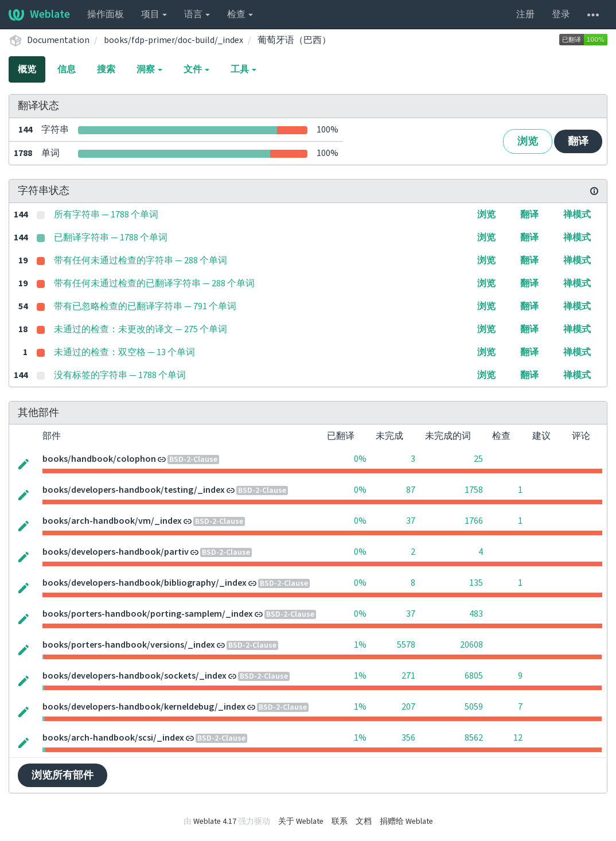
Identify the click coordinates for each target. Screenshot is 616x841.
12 (518, 738)
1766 (474, 521)
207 (408, 707)
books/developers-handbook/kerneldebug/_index (144, 707)
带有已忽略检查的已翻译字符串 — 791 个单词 (145, 306)
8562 (474, 738)
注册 (525, 14)
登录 (561, 14)
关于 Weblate (301, 821)
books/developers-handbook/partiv (116, 552)
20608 (471, 645)
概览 (27, 69)
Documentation (58, 40)
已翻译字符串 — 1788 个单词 (111, 237)
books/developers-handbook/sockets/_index (134, 676)
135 (476, 583)
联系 (340, 821)
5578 (406, 645)
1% (360, 645)
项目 (154, 14)
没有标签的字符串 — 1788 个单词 (120, 375)
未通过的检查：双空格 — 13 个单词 (124, 352)
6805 (474, 676)
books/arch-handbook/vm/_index (112, 521)
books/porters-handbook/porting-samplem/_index (148, 614)
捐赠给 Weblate (406, 821)
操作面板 (106, 14)
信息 (67, 69)
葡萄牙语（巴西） (294, 40)
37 (411, 521)
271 (408, 676)
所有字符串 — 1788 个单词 (106, 215)
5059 (474, 707)
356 (408, 738)
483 (476, 614)
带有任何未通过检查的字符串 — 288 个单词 (141, 260)
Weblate (39, 14)
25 (478, 459)
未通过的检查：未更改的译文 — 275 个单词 (141, 329)
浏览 (528, 141)
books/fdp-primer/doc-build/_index (174, 40)
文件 (196, 69)
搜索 (106, 69)
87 (411, 490)
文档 (364, 821)
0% (360, 459)
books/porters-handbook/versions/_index (129, 645)
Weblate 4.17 (215, 821)
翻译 (578, 141)
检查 (240, 14)
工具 (243, 69)
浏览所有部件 (63, 775)
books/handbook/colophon (99, 459)
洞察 (149, 69)
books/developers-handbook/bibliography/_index (145, 583)
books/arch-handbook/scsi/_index (113, 738)
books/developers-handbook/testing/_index (134, 490)
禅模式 (577, 215)
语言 (197, 14)
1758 (474, 490)
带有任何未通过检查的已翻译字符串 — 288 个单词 (154, 283)
